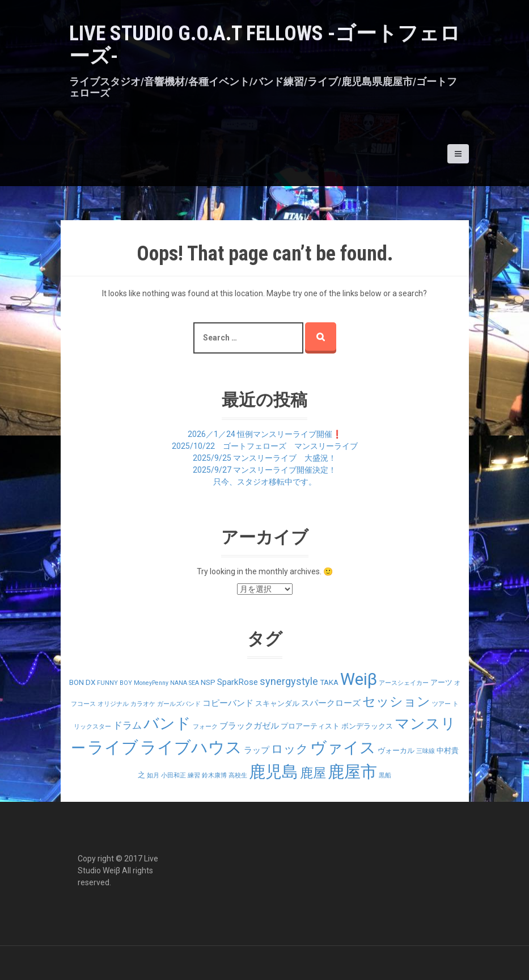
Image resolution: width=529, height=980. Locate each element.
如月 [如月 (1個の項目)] (153, 775)
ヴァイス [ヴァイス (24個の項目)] (343, 748)
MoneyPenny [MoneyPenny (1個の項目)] (151, 683)
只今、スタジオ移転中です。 (265, 482)
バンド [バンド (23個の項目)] (167, 724)
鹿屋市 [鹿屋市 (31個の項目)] (352, 772)
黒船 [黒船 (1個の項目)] (385, 775)
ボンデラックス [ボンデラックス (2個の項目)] (367, 726)
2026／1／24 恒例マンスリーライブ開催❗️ (265, 434)
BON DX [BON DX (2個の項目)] (82, 682)
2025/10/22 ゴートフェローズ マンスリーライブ (265, 446)
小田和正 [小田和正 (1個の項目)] (173, 775)
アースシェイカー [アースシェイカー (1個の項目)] (404, 683)
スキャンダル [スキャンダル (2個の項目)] (277, 703)
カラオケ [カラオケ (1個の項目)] (143, 704)
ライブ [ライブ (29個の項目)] (113, 747)
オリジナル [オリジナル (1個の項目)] (113, 704)
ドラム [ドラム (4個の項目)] (127, 725)
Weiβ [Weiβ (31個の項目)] (359, 679)
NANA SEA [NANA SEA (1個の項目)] (185, 683)
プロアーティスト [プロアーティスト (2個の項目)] (310, 726)
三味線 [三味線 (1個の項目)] (426, 751)
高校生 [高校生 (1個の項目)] (238, 775)
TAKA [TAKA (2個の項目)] (329, 682)
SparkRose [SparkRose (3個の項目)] (238, 682)
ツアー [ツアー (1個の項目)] (441, 704)
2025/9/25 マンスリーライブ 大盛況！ (264, 458)
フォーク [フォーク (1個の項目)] (205, 727)
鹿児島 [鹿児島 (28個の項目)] (274, 772)
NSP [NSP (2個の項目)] (208, 682)
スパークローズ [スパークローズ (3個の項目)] (331, 703)
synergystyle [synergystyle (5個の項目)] (289, 681)
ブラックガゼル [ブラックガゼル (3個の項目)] (249, 726)
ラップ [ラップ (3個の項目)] (257, 750)
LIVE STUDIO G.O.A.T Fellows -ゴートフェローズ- (265, 45)
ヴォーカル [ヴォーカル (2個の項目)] (396, 750)
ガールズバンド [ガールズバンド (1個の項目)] (179, 704)
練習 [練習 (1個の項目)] (194, 775)
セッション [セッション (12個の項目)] (396, 702)
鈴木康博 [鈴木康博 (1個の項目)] (214, 775)
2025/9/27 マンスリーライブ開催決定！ (264, 470)
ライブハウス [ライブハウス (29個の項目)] (191, 747)
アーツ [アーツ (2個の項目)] (441, 682)
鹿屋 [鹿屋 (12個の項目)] (313, 773)
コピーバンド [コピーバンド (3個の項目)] (228, 703)
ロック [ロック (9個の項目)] (290, 749)
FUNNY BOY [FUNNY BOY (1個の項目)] (115, 683)
